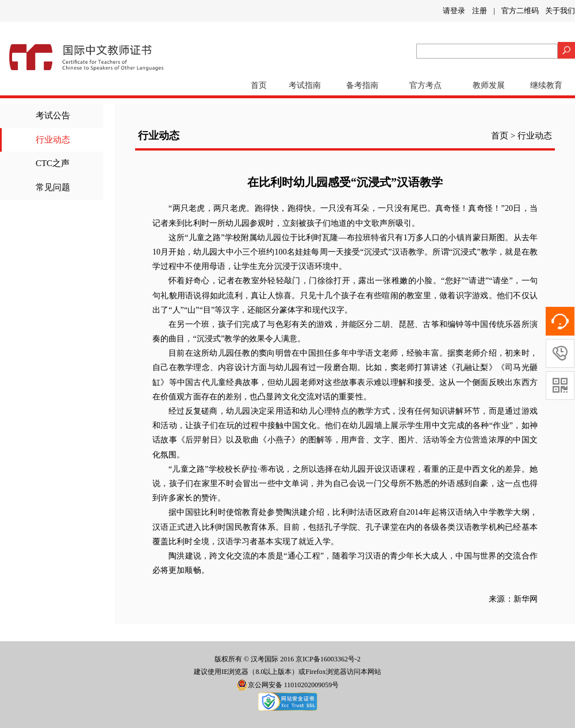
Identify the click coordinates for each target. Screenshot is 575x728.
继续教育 (546, 85)
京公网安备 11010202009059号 (288, 685)
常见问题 (53, 187)
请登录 (454, 11)
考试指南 (305, 85)
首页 (259, 85)
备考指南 (362, 85)
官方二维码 (520, 11)
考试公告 (53, 115)
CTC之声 (53, 163)
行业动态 (53, 140)
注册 (480, 11)
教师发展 (489, 85)
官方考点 (425, 85)
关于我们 (560, 11)
